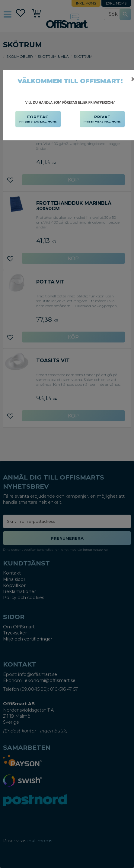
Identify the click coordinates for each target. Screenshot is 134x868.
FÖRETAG (38, 119)
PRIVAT (102, 119)
